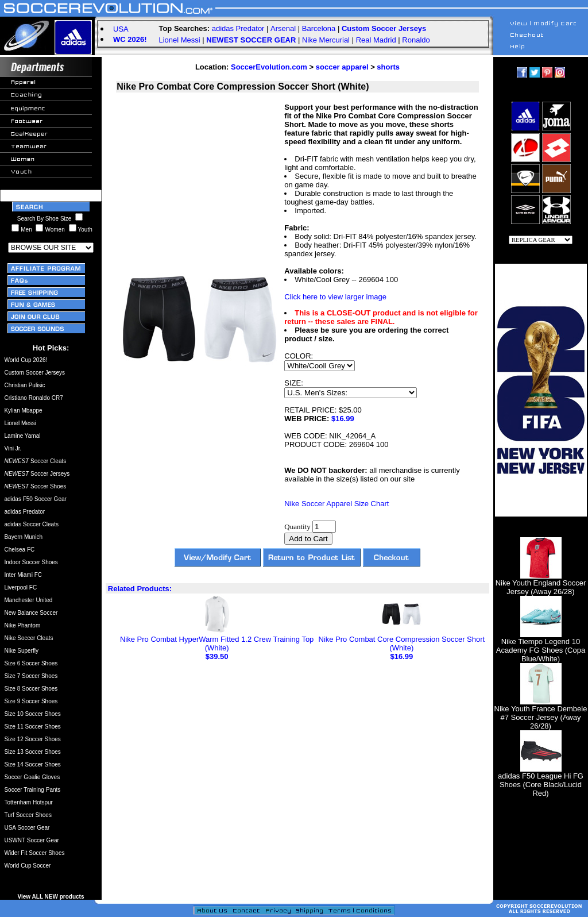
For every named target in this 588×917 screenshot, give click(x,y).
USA (121, 29)
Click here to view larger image (335, 297)
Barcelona (319, 28)
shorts (388, 67)
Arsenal (283, 28)
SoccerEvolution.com (269, 67)
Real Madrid (376, 40)
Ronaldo (416, 40)
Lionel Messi (179, 40)
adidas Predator (238, 28)
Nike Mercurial (326, 40)
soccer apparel (342, 67)
